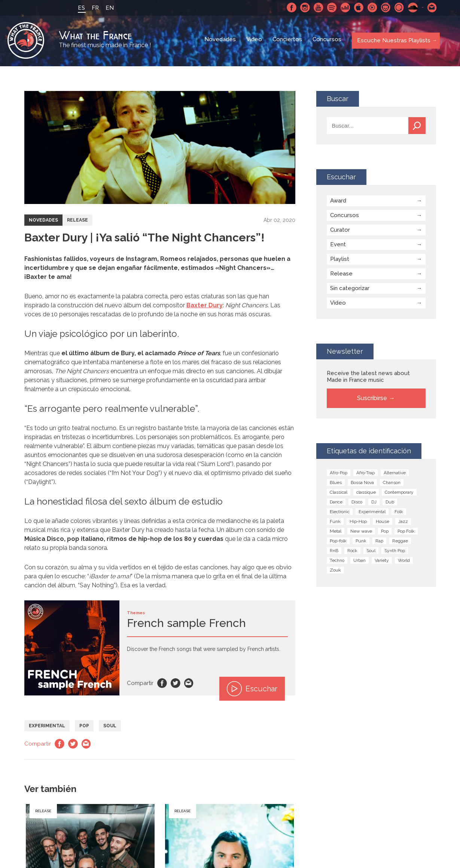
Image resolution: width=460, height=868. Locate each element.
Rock (352, 552)
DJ (374, 503)
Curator (340, 231)
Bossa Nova (362, 484)
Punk (361, 542)
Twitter (176, 684)
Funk (335, 523)
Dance (336, 503)
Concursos (327, 41)
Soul (110, 727)
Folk (399, 513)
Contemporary (399, 493)
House (383, 523)
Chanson (392, 484)
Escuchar (252, 690)
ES (80, 8)
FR (94, 8)
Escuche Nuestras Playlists (393, 41)
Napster (385, 7)
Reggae (400, 542)
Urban (360, 561)
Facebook (290, 7)
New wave (361, 532)
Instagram (304, 7)
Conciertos (288, 41)
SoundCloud (412, 7)
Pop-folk (338, 542)
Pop (84, 727)
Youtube (317, 7)
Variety (382, 561)
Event (338, 246)
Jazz (403, 523)
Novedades (220, 41)
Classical (339, 493)
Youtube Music (371, 7)
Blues (336, 484)
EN (109, 8)
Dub (390, 503)
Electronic (340, 513)
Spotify (331, 7)
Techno (337, 561)
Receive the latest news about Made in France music (368, 378)
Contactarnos (431, 7)
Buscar (417, 127)
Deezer (344, 7)
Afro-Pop (339, 474)
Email (189, 684)
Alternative (395, 474)
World (404, 561)
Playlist (340, 260)
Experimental (47, 727)
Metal (336, 532)
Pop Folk (406, 532)
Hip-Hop (358, 523)
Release (77, 221)
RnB (334, 552)
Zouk (335, 571)
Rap (379, 542)
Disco (357, 503)
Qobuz (398, 7)
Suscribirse (372, 399)
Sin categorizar (350, 289)
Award (338, 202)
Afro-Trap (365, 474)
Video (255, 41)
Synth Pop (395, 552)
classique (366, 493)
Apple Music (358, 7)
